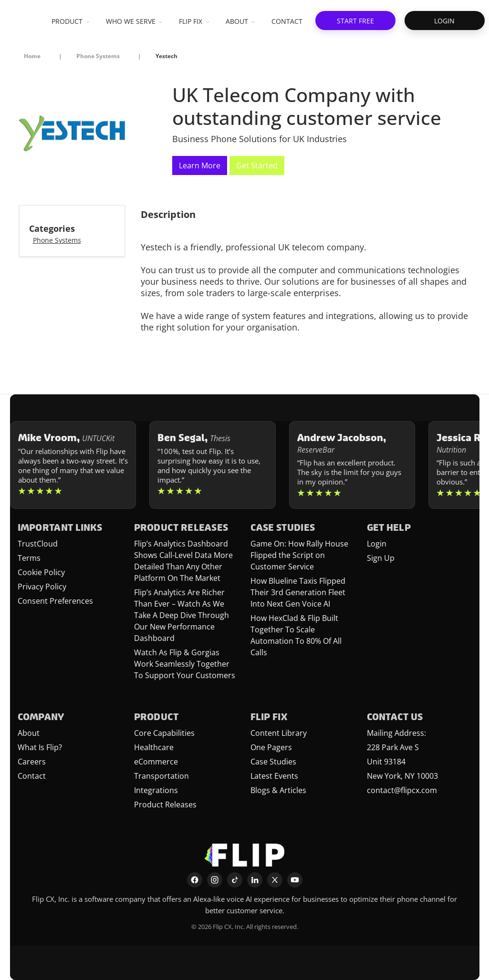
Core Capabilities (164, 733)
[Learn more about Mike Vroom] (73, 465)
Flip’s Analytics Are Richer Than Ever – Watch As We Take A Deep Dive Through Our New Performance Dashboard (182, 615)
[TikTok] (235, 880)
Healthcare (154, 747)
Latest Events (274, 776)
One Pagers (271, 747)
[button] (355, 21)
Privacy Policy (42, 587)
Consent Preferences (55, 601)
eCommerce (156, 762)
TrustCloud (38, 544)
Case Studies (273, 762)
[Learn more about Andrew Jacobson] (352, 465)
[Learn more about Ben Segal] (213, 465)
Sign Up (381, 558)
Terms (29, 558)
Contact (32, 776)
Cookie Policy (41, 572)
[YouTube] (295, 880)
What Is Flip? (40, 747)
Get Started (257, 165)
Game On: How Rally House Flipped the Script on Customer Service (299, 555)
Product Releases (165, 805)
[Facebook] (195, 880)
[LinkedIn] (255, 880)
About (29, 733)
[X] (275, 880)
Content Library (279, 733)
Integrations (156, 790)
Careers (32, 762)
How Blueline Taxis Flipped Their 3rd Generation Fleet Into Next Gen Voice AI (298, 592)
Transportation (161, 776)
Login (377, 544)
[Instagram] (215, 880)
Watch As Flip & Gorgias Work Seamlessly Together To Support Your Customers (185, 664)
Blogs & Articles (278, 790)
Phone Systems (57, 240)
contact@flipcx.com (402, 790)
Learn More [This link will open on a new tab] (200, 165)
